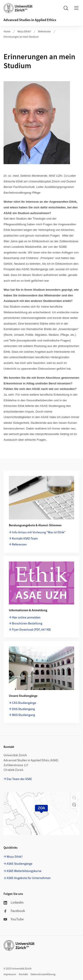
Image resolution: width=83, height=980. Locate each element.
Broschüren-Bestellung (27, 624)
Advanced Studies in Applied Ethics (30, 20)
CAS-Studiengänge (24, 703)
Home (7, 32)
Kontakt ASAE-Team (25, 539)
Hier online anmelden (26, 618)
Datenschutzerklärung (43, 974)
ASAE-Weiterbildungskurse (24, 871)
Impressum (10, 974)
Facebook (14, 911)
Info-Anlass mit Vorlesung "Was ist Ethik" (39, 532)
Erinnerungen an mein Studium (21, 37)
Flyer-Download (31, 630)
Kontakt (23, 974)
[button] (74, 798)
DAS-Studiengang (23, 709)
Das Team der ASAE (19, 779)
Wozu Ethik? (24, 32)
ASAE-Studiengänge (19, 864)
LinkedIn (14, 903)
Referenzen (44, 32)
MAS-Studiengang (23, 715)
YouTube (14, 919)
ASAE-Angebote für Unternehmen (29, 878)
